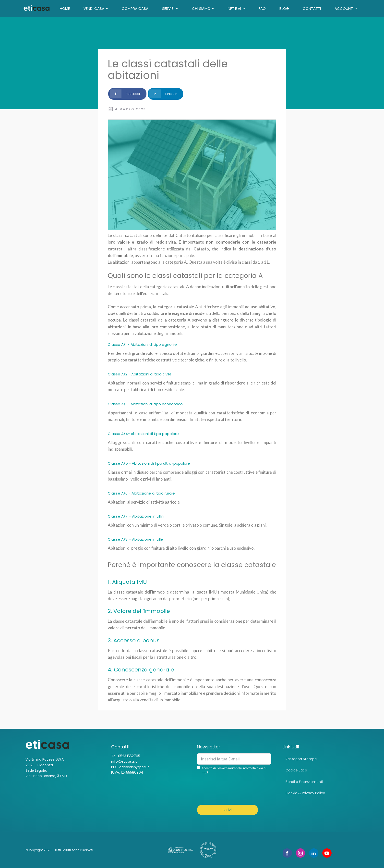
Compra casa (135, 8)
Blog (284, 8)
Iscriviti (228, 810)
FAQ (262, 8)
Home (65, 8)
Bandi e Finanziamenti (304, 782)
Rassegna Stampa (301, 759)
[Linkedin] (165, 94)
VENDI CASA (96, 8)
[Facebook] (127, 94)
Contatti (312, 8)
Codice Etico (296, 770)
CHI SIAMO (203, 8)
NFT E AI (236, 8)
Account (346, 8)
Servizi (170, 8)
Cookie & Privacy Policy (305, 793)
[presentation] (234, 790)
